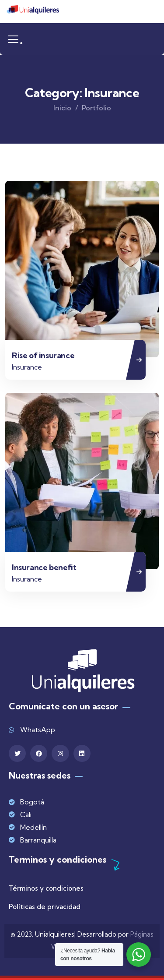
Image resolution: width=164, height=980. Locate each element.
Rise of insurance (43, 355)
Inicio (62, 108)
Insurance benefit (44, 567)
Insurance (27, 367)
